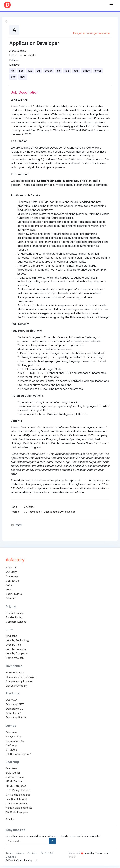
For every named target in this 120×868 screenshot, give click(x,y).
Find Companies (15, 672)
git (59, 71)
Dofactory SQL (15, 709)
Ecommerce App (16, 741)
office (86, 71)
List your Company (17, 686)
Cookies (32, 853)
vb (13, 71)
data (76, 71)
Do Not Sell (47, 853)
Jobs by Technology (18, 640)
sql (39, 71)
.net (21, 71)
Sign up (18, 594)
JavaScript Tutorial (16, 799)
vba (67, 71)
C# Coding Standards (18, 795)
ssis (13, 77)
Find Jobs (12, 636)
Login (9, 594)
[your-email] (27, 841)
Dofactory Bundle (16, 717)
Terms (9, 853)
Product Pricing (15, 613)
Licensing (11, 857)
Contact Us (12, 581)
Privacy (20, 853)
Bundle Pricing (14, 617)
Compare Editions (16, 622)
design (49, 71)
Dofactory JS (14, 713)
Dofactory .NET (15, 704)
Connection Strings (17, 803)
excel (98, 71)
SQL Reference (15, 777)
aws (30, 71)
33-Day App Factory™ (18, 754)
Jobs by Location (16, 649)
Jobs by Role (13, 645)
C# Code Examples (17, 812)
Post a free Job (15, 658)
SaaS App (11, 745)
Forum (10, 589)
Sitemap (11, 598)
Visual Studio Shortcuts (19, 808)
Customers (12, 576)
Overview (11, 700)
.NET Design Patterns (18, 790)
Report (17, 525)
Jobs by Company (16, 653)
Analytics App (14, 736)
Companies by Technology (21, 677)
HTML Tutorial (14, 781)
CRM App (12, 750)
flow (23, 77)
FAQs (9, 585)
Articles (10, 819)
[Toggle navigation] (111, 4)
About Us (11, 568)
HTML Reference (16, 786)
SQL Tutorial (13, 773)
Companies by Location (20, 681)
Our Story (11, 572)
